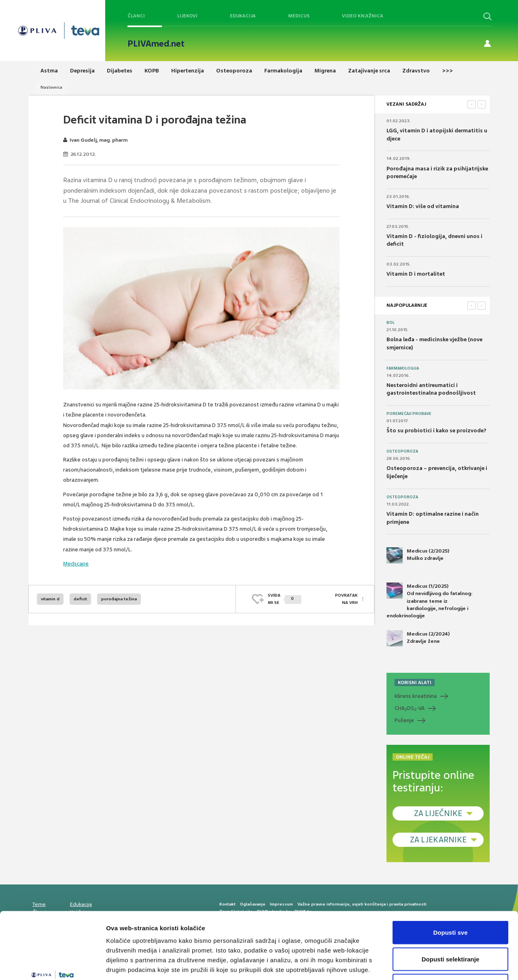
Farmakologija (403, 368)
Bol (391, 323)
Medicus (299, 16)
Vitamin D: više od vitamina (423, 206)
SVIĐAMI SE (285, 599)
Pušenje (404, 720)
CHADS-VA (410, 708)
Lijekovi (187, 16)
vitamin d (50, 599)
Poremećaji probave (409, 414)
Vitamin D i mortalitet (416, 274)
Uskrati (451, 927)
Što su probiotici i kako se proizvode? (436, 430)
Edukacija (243, 16)
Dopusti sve (450, 874)
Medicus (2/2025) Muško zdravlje (418, 555)
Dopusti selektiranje (451, 900)
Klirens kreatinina (416, 696)
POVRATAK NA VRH (346, 599)
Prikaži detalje (419, 964)
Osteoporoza (402, 451)
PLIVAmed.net (156, 44)
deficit (80, 599)
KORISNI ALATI (415, 682)
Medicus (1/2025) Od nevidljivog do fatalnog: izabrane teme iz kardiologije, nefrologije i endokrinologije (430, 601)
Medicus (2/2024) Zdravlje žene (418, 638)
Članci (136, 16)
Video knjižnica (363, 16)
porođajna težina (119, 599)
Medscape (76, 564)
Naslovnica (51, 87)
